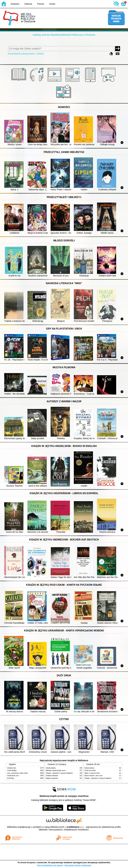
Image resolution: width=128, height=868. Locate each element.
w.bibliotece (74, 827)
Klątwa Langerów (52, 778)
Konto (52, 4)
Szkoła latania (51, 768)
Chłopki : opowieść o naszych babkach (59, 773)
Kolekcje (40, 53)
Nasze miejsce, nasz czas (93, 776)
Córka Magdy (12, 770)
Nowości (15, 4)
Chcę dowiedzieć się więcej (50, 865)
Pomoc (41, 4)
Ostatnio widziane (52, 776)
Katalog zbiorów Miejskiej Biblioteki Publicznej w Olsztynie (64, 35)
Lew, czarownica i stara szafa (17, 773)
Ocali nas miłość (90, 770)
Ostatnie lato (12, 768)
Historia (28, 4)
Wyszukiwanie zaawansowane (21, 53)
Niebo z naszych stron (92, 773)
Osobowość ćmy (13, 776)
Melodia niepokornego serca (56, 770)
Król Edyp (11, 778)
